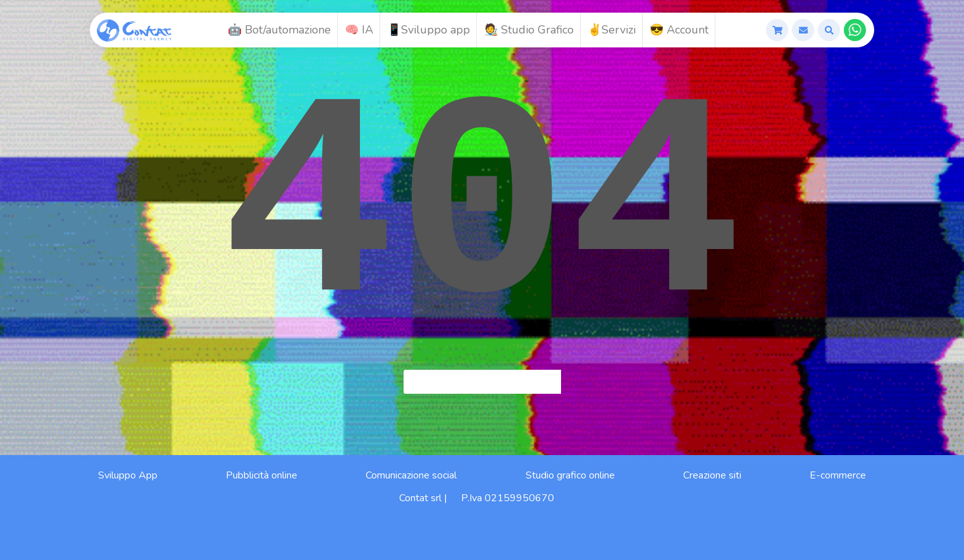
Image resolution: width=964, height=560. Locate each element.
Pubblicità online (262, 475)
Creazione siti (712, 475)
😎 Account (679, 30)
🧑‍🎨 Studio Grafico (529, 30)
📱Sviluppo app (429, 30)
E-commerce (838, 475)
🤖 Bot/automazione (279, 30)
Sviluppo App (128, 475)
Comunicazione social (411, 475)
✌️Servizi (612, 30)
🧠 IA (359, 30)
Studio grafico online (570, 475)
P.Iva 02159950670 (508, 498)
